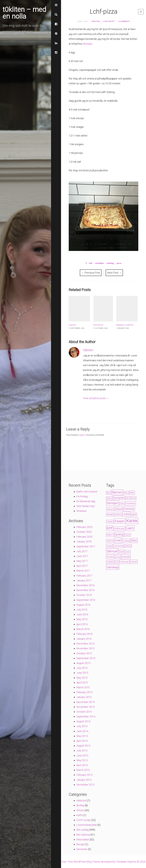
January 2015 (84, 697)
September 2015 (86, 658)
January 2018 (84, 541)
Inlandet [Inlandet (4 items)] (110, 515)
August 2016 (83, 605)
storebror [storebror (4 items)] (110, 562)
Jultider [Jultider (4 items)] (110, 522)
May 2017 (82, 561)
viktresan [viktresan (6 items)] (125, 562)
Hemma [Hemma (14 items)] (129, 509)
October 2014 (84, 712)
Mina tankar (83, 839)
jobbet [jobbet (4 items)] (134, 515)
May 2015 (82, 678)
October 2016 (84, 595)
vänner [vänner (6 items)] (134, 562)
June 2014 (82, 731)
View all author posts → (96, 398)
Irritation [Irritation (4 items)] (118, 515)
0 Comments (124, 21)
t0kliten (96, 21)
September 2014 (86, 717)
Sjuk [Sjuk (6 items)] (122, 552)
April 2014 (82, 741)
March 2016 (83, 629)
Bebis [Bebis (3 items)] (126, 493)
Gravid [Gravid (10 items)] (119, 509)
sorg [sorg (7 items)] (118, 557)
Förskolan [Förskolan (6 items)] (131, 503)
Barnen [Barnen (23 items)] (117, 492)
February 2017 (84, 576)
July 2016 (82, 610)
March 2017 (83, 571)
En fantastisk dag (86, 501)
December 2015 (85, 644)
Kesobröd (98, 325)
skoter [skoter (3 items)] (128, 552)
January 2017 (84, 580)
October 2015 (84, 653)
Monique (88, 44)
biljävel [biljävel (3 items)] (109, 498)
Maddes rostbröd (125, 325)
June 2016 (82, 614)
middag (110, 263)
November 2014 (85, 707)
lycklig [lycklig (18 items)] (119, 534)
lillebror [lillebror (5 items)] (110, 535)
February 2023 (84, 527)
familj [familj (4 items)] (133, 498)
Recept (80, 844)
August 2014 (83, 721)
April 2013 (82, 765)
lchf (91, 263)
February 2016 (84, 634)
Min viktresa (83, 835)
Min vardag (83, 830)
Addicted (81, 801)
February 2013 (84, 775)
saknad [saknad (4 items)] (128, 546)
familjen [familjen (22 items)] (112, 503)
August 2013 (83, 746)
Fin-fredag (82, 496)
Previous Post (91, 273)
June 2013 (82, 755)
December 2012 (85, 785)
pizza (119, 263)
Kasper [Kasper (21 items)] (119, 521)
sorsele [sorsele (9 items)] (126, 557)
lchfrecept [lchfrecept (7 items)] (119, 529)
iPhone (80, 810)
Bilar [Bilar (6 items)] (132, 493)
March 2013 (83, 770)
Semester (82, 849)
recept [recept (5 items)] (109, 546)
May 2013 (82, 760)
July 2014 (82, 726)
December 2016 (85, 585)
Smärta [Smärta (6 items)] (110, 557)
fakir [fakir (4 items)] (128, 498)
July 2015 (82, 668)
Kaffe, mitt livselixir (87, 492)
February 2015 (84, 692)
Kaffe (79, 815)
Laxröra (72, 325)
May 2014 (82, 736)
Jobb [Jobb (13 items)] (126, 514)
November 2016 (85, 590)
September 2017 (86, 546)
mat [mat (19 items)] (118, 540)
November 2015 (85, 648)
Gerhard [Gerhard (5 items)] (110, 509)
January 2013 (84, 780)
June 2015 (82, 673)
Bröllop (80, 805)
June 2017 (82, 556)
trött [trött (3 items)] (117, 562)
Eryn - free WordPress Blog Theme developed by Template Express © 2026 (104, 862)
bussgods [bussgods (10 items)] (119, 498)
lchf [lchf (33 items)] (110, 528)
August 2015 (83, 663)
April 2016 (82, 624)
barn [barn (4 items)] (109, 493)
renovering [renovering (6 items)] (119, 546)
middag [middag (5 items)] (126, 541)
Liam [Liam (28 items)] (130, 528)
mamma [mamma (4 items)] (110, 541)
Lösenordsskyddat (87, 825)
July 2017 (82, 551)
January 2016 (84, 639)
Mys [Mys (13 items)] (134, 540)
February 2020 (84, 537)
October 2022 (84, 532)
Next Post (114, 273)
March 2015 (83, 687)
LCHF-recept (109, 21)
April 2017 (82, 566)
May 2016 (82, 619)
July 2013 (82, 750)
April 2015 (82, 683)
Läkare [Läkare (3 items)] (128, 535)
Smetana (81, 511)
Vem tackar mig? (86, 506)
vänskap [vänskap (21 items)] (113, 567)
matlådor (100, 263)
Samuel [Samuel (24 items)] (112, 551)
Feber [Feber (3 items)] (122, 504)
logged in (82, 435)
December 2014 (85, 702)
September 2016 (86, 600)
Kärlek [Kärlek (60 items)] (132, 521)
